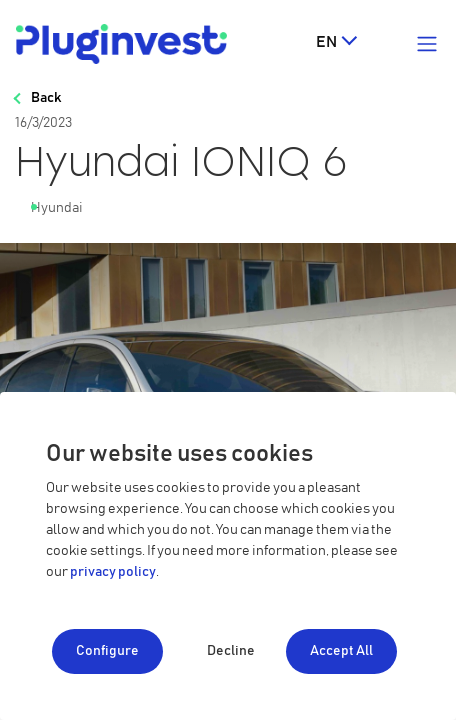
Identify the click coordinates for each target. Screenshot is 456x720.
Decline (231, 651)
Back (46, 98)
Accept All (341, 651)
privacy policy (113, 572)
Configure (107, 651)
